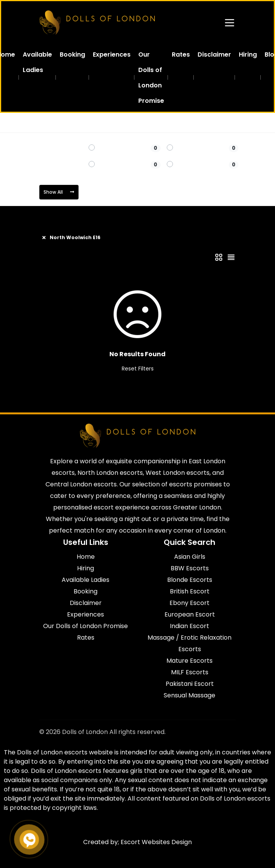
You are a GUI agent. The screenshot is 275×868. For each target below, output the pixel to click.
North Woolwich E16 (123, 123)
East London (77, 123)
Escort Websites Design (156, 842)
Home (47, 123)
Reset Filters (138, 369)
